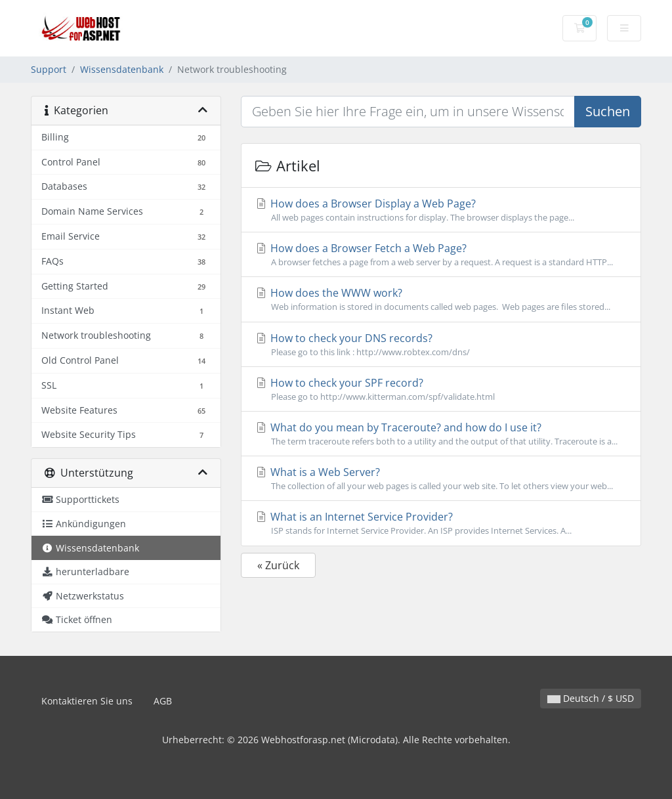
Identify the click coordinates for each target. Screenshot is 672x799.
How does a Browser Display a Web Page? (441, 210)
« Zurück (278, 565)
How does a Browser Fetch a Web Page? (441, 255)
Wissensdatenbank (122, 69)
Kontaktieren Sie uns (87, 701)
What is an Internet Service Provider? (441, 523)
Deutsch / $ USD (591, 698)
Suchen (608, 111)
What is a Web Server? (441, 479)
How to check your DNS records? (441, 345)
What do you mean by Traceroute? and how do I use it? (441, 434)
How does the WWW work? (441, 299)
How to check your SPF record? (441, 389)
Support (49, 69)
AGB (163, 701)
